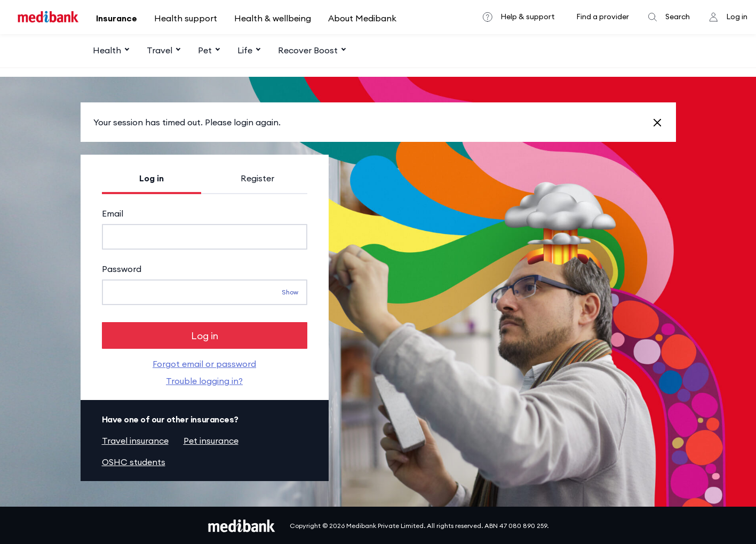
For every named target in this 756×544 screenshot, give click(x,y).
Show (290, 292)
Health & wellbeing (273, 18)
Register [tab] (257, 178)
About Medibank (362, 18)
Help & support (528, 17)
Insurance (117, 18)
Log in (737, 17)
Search (678, 17)
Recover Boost (308, 50)
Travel (160, 50)
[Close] (657, 122)
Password (122, 269)
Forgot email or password (204, 363)
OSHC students (134, 461)
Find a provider (603, 17)
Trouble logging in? (204, 380)
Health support (186, 18)
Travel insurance (135, 439)
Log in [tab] (152, 178)
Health (107, 50)
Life (245, 50)
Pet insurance (211, 439)
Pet (205, 50)
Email (113, 213)
